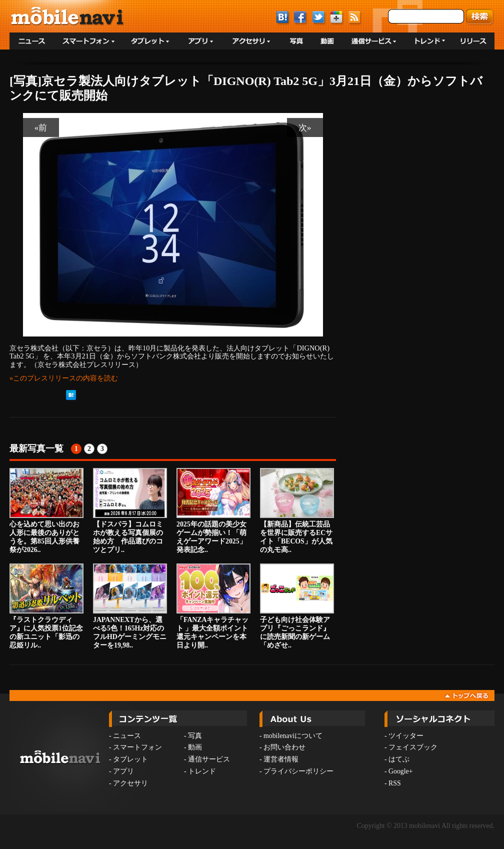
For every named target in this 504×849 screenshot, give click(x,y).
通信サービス (209, 759)
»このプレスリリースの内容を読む (64, 378)
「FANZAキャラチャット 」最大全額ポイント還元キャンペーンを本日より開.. (213, 606)
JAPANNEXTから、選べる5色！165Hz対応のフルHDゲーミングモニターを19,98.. (130, 606)
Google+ (400, 771)
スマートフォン (137, 747)
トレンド (202, 771)
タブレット (130, 759)
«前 (41, 127)
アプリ (123, 771)
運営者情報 (281, 759)
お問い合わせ (284, 747)
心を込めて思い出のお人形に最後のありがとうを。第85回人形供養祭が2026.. (46, 510)
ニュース (127, 736)
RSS (395, 783)
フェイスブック (413, 747)
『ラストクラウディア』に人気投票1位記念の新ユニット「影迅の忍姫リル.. (46, 606)
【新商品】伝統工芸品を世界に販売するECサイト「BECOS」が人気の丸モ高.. (297, 510)
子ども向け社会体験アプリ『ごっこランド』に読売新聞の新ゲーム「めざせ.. (297, 606)
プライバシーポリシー (298, 771)
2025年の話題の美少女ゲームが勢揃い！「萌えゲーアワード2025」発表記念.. (213, 510)
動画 (195, 747)
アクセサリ (130, 783)
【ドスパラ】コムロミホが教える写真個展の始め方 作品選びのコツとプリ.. (130, 510)
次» (305, 127)
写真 (195, 736)
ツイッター (406, 736)
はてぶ (399, 759)
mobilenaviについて (293, 736)
